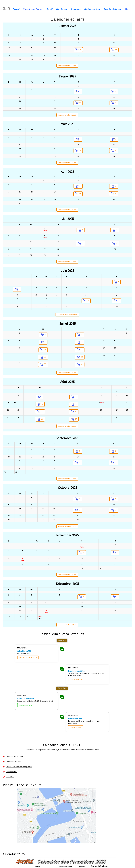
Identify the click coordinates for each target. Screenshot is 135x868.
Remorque (76, 9)
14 (74, 404)
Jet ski (50, 9)
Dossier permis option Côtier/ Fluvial (18, 767)
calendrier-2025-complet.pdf (28, 657)
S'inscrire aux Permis (33, 9)
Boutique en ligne (92, 9)
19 (114, 50)
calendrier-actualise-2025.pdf (67, 66)
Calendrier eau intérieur (13, 757)
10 (80, 342)
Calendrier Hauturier (12, 762)
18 (78, 50)
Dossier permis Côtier (77, 680)
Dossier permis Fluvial (26, 705)
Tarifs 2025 (10, 777)
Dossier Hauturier (76, 727)
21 (86, 301)
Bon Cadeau (62, 9)
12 (78, 186)
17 (80, 243)
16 (43, 350)
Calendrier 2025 (12, 772)
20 (114, 194)
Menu (128, 9)
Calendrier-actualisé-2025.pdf (67, 315)
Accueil (16, 9)
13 (114, 186)
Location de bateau (113, 9)
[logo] (5, 4)
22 (78, 103)
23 (114, 103)
